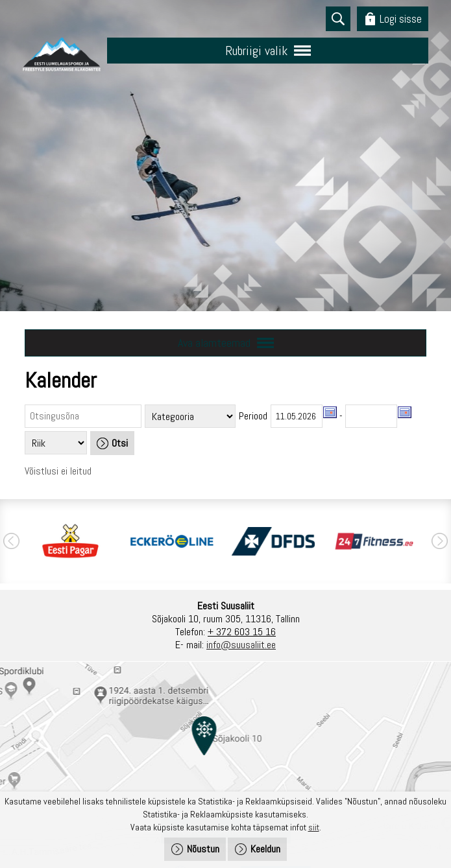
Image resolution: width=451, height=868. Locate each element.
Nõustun (203, 849)
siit (314, 827)
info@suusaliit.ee (241, 645)
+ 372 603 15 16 (242, 632)
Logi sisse (401, 18)
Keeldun (265, 849)
